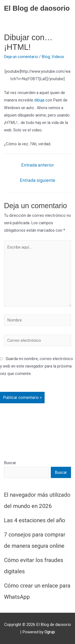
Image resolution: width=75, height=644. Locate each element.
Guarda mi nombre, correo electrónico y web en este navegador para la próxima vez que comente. (36, 366)
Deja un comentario (21, 57)
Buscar (10, 463)
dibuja (39, 100)
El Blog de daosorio (37, 8)
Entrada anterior (38, 165)
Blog (46, 57)
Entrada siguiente (37, 180)
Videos (58, 57)
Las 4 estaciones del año (35, 520)
